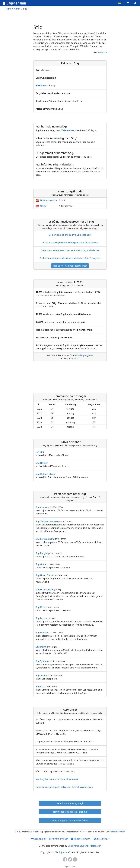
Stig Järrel (41, 607)
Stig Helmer (42, 463)
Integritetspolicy (81, 839)
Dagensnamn (16, 3)
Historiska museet (69, 779)
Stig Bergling (42, 553)
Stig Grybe (41, 564)
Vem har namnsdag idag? (70, 803)
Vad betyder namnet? (47, 779)
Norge (43, 206)
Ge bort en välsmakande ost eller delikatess (70, 258)
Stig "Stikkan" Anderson (48, 521)
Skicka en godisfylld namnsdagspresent (70, 243)
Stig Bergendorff (44, 539)
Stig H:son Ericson (45, 575)
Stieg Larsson (43, 507)
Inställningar (102, 839)
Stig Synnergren (44, 661)
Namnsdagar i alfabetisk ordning (70, 812)
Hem (8, 9)
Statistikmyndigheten (84, 355)
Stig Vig (40, 686)
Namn (17, 9)
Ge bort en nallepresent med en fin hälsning (70, 250)
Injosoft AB (65, 852)
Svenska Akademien (83, 787)
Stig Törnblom (43, 675)
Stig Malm (41, 647)
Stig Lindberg (43, 633)
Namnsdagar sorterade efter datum (70, 820)
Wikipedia (102, 53)
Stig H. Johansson (45, 590)
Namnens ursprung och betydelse (53, 787)
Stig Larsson (42, 618)
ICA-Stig (40, 452)
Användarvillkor (59, 839)
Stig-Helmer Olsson (46, 474)
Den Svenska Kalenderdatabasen (84, 846)
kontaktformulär (117, 832)
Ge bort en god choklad (70, 235)
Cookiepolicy (38, 839)
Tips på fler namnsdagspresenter (70, 266)
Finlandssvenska (48, 200)
